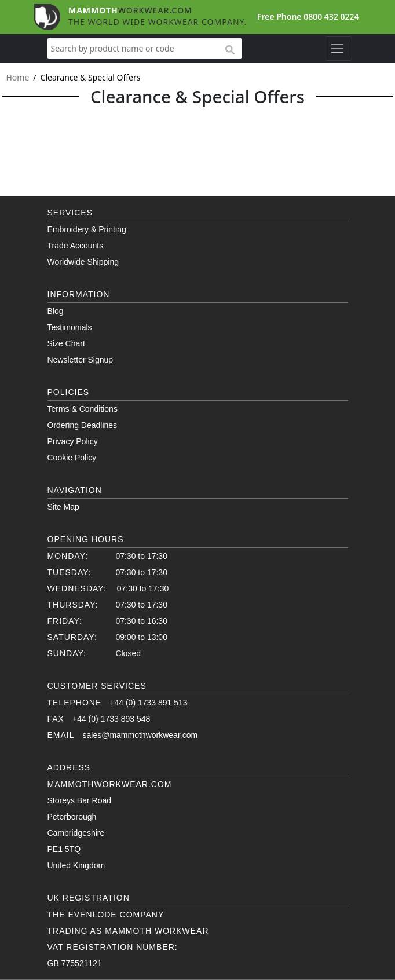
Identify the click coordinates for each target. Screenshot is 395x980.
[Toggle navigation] (339, 49)
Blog (56, 311)
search (229, 50)
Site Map (63, 507)
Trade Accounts (76, 246)
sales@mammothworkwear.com (140, 735)
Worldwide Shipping (83, 262)
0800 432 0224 (331, 17)
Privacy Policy (73, 441)
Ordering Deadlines (83, 425)
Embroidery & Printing (87, 229)
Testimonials (70, 327)
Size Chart (66, 343)
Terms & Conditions (83, 409)
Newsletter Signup (81, 360)
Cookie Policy (72, 458)
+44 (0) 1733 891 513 (148, 703)
